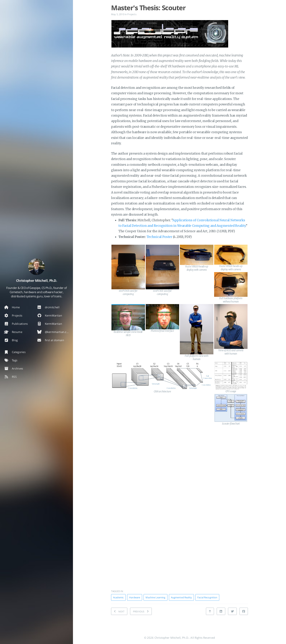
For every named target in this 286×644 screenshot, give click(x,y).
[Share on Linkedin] (221, 611)
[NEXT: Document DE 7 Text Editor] (119, 611)
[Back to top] (210, 611)
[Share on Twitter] (232, 611)
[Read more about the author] (36, 267)
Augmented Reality (181, 597)
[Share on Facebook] (244, 611)
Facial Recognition (207, 597)
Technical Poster (159, 237)
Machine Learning (155, 597)
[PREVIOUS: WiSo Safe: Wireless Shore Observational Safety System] (141, 611)
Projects (132, 14)
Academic (118, 597)
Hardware (135, 597)
